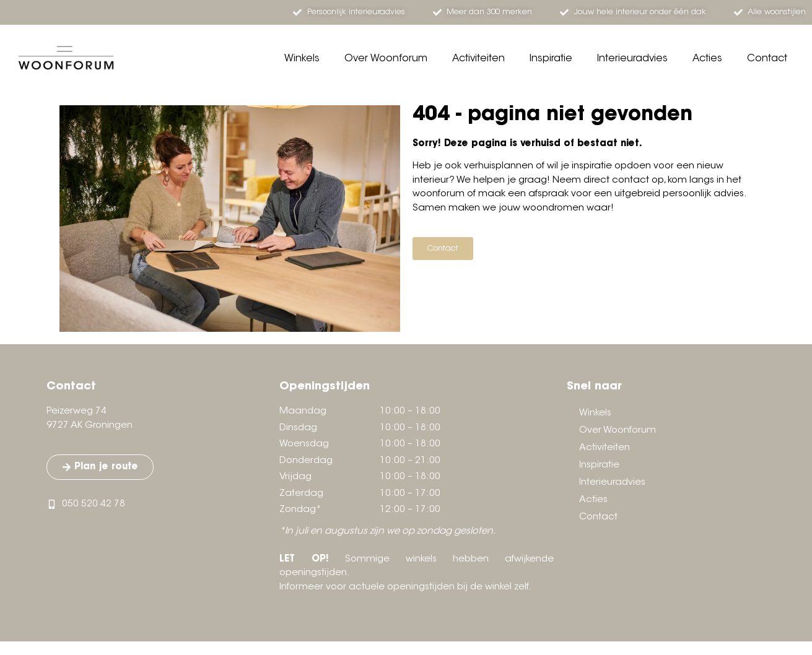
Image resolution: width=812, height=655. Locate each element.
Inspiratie (551, 59)
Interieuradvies (632, 59)
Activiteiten (478, 59)
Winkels (302, 59)
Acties (707, 59)
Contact (767, 59)
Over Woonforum (386, 59)
